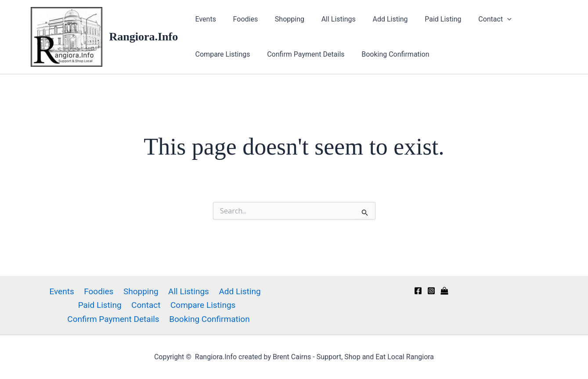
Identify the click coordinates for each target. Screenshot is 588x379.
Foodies (241, 19)
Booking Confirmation (388, 54)
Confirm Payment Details (301, 54)
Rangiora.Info (144, 37)
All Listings (328, 19)
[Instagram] (431, 291)
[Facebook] (418, 291)
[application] (488, 19)
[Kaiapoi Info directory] (444, 291)
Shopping (282, 19)
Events (204, 19)
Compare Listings (221, 54)
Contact (476, 19)
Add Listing (377, 19)
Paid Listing (427, 19)
